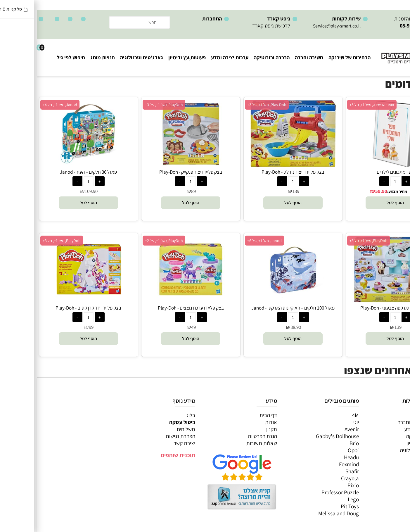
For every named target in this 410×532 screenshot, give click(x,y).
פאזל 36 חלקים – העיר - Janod (52, 172)
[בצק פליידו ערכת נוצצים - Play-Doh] (154, 301)
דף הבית (231, 415)
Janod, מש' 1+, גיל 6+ (228, 241)
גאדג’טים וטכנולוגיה (384, 450)
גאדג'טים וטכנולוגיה (105, 57)
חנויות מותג (66, 57)
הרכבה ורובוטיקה (235, 57)
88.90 (259, 327)
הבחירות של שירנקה (313, 57)
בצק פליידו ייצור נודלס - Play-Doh (256, 172)
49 (157, 327)
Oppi (316, 450)
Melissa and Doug (302, 513)
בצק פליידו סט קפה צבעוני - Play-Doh (358, 308)
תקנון (235, 429)
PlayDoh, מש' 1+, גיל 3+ (127, 105)
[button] (358, 203)
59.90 (344, 191)
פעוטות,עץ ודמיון (387, 443)
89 (157, 191)
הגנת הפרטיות (226, 436)
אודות (234, 422)
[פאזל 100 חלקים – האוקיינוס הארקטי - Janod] (256, 301)
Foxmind (312, 464)
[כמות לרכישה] (359, 181)
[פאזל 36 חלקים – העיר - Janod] (52, 165)
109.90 (54, 191)
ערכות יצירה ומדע (193, 57)
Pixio (316, 485)
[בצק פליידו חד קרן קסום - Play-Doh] (52, 301)
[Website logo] (375, 53)
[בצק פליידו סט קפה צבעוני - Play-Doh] (358, 301)
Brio (317, 443)
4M (319, 415)
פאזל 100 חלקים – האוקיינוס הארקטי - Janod (256, 308)
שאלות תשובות (225, 443)
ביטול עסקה (145, 422)
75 (380, 191)
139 (259, 191)
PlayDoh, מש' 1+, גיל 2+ (127, 241)
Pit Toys (313, 506)
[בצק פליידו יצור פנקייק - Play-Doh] (154, 165)
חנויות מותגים (390, 457)
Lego (316, 499)
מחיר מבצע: (360, 191)
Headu (315, 457)
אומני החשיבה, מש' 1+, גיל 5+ (335, 105)
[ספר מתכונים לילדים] (358, 165)
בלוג (154, 415)
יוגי (319, 422)
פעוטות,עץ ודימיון (150, 57)
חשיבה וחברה (272, 57)
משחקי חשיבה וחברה (382, 422)
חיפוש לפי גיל (34, 57)
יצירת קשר (148, 443)
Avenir (315, 429)
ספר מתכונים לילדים (359, 172)
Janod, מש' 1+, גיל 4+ (23, 105)
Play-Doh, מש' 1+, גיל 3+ (230, 105)
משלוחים (149, 429)
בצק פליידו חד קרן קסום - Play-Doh (52, 308)
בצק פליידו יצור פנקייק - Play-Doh (154, 172)
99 (54, 327)
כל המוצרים (392, 415)
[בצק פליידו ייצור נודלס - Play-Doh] (256, 165)
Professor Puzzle (303, 492)
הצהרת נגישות (144, 436)
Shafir (315, 471)
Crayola (313, 478)
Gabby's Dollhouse (301, 436)
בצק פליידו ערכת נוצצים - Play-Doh (154, 308)
